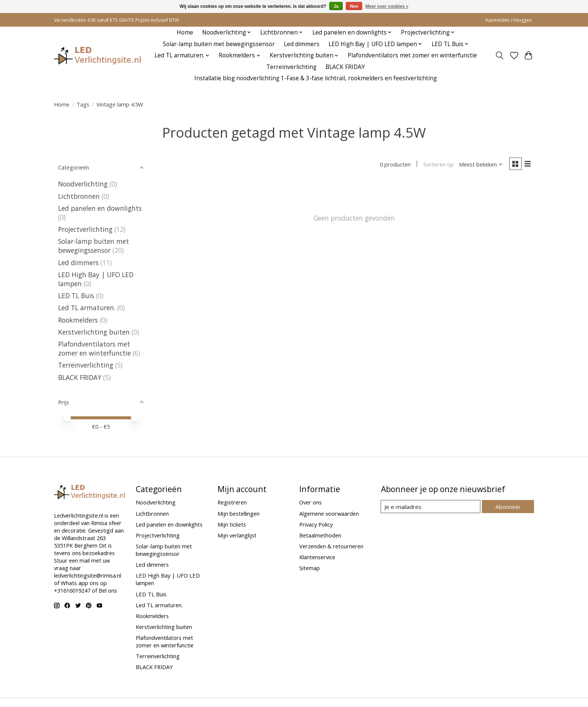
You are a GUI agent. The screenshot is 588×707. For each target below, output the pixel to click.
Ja (336, 6)
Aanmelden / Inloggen (508, 20)
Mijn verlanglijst (237, 535)
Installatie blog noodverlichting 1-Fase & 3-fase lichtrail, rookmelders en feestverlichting (316, 78)
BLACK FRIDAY (345, 67)
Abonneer (508, 506)
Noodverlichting (83, 184)
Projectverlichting (85, 229)
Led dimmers (302, 44)
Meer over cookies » (387, 6)
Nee (354, 6)
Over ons (310, 502)
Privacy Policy (316, 524)
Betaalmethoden (320, 535)
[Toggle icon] (500, 56)
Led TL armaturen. (87, 308)
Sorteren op (437, 164)
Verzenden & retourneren (331, 546)
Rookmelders (78, 320)
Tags (83, 104)
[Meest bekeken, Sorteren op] (480, 164)
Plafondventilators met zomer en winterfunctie (412, 55)
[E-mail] (431, 507)
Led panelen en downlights (100, 208)
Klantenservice (317, 557)
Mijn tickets (232, 524)
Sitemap (310, 568)
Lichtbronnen (79, 196)
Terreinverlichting (291, 67)
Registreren (232, 502)
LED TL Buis (76, 296)
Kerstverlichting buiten (94, 332)
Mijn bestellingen (238, 513)
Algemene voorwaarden (329, 513)
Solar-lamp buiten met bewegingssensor (219, 44)
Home (185, 32)
